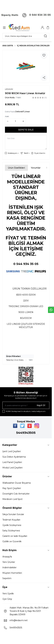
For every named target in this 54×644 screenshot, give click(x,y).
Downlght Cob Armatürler (16, 494)
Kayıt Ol (41, 405)
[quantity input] (15, 121)
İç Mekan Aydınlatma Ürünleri (34, 46)
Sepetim (7, 578)
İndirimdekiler (9, 567)
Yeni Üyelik (8, 594)
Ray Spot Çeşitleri (12, 488)
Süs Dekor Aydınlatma (14, 457)
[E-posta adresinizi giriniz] (26, 405)
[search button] (45, 36)
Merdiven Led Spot (12, 499)
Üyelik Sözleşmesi (12, 525)
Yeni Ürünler (9, 562)
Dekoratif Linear (23, 112)
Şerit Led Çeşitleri (12, 451)
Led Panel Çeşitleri (12, 462)
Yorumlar (36, 168)
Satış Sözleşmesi (11, 531)
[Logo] (23, 28)
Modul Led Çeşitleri (12, 468)
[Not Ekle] (26, 142)
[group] (26, 66)
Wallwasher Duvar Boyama (16, 483)
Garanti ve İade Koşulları (15, 536)
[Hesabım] (42, 28)
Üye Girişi (7, 599)
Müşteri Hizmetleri (12, 573)
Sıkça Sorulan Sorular (13, 514)
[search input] (26, 36)
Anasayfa (7, 557)
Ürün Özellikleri (16, 168)
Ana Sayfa (8, 46)
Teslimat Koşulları (11, 520)
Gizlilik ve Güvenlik (12, 541)
